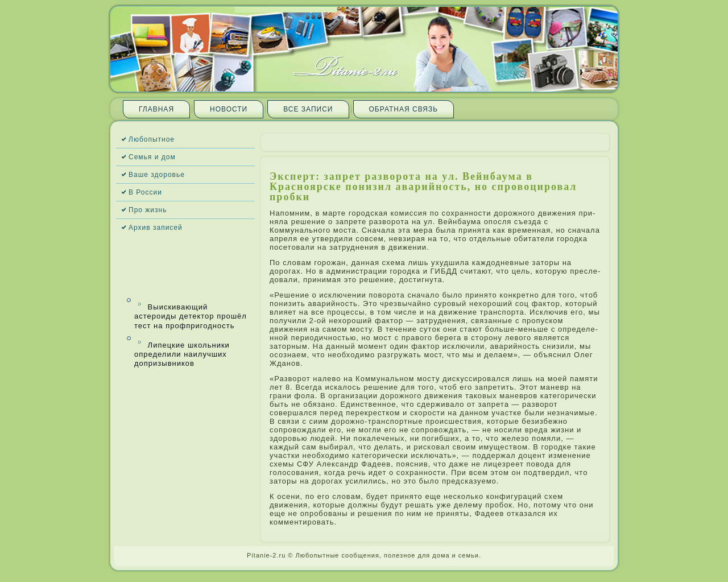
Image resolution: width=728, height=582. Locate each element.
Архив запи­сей (156, 228)
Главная (156, 109)
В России (145, 192)
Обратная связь (404, 109)
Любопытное (152, 139)
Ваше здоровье (157, 175)
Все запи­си (308, 109)
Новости (229, 109)
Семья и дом (152, 157)
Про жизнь (148, 210)
